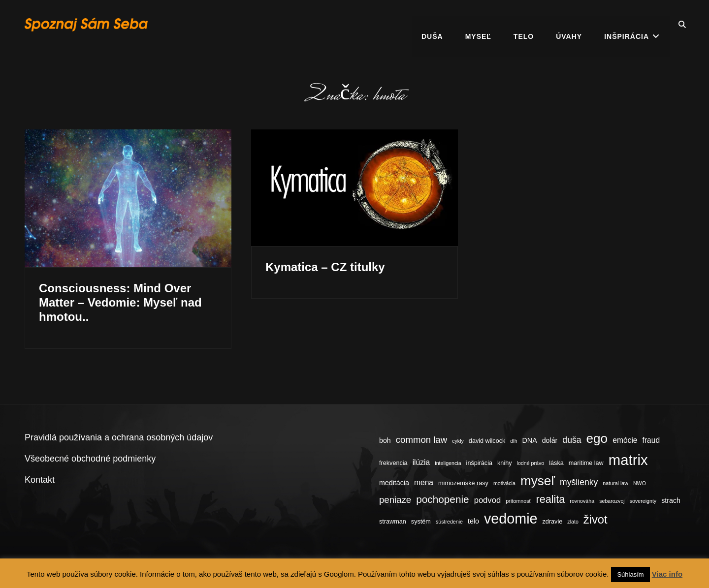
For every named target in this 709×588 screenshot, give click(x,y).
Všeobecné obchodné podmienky (90, 459)
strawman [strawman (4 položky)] (393, 522)
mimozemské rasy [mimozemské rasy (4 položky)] (463, 483)
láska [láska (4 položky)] (556, 463)
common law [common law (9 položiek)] (421, 440)
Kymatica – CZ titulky (325, 267)
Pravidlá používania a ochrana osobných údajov (119, 437)
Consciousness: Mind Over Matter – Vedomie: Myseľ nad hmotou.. (120, 302)
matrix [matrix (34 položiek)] (628, 460)
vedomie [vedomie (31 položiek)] (511, 519)
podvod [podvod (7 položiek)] (488, 500)
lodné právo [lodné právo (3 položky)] (531, 463)
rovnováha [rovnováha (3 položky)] (582, 501)
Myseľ (478, 25)
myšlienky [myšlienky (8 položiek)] (579, 482)
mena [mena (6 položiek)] (424, 482)
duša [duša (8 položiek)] (572, 440)
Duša (432, 25)
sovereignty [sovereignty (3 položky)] (643, 501)
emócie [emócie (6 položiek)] (625, 440)
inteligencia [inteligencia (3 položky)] (448, 463)
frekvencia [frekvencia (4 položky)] (393, 463)
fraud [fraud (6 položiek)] (651, 440)
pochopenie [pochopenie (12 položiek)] (442, 499)
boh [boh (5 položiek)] (385, 440)
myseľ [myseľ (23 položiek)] (538, 481)
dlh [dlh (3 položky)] (514, 441)
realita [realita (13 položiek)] (551, 499)
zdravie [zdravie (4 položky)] (553, 522)
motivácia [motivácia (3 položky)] (504, 483)
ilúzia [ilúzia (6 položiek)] (421, 462)
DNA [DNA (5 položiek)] (530, 440)
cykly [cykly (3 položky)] (458, 441)
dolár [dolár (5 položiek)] (550, 440)
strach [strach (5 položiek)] (671, 500)
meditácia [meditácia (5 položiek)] (394, 483)
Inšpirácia (627, 25)
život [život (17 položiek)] (596, 519)
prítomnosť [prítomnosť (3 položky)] (518, 501)
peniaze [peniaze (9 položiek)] (395, 500)
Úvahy (569, 25)
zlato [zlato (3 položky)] (573, 522)
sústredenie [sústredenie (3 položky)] (449, 522)
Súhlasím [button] (630, 574)
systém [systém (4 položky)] (421, 522)
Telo (524, 25)
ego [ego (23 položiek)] (597, 438)
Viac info (667, 574)
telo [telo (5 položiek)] (473, 521)
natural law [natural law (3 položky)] (615, 483)
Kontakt (40, 480)
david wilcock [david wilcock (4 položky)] (487, 441)
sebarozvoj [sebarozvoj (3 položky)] (612, 501)
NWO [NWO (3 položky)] (640, 483)
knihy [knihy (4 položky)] (505, 463)
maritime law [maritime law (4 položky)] (586, 463)
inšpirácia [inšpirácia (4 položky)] (479, 463)
